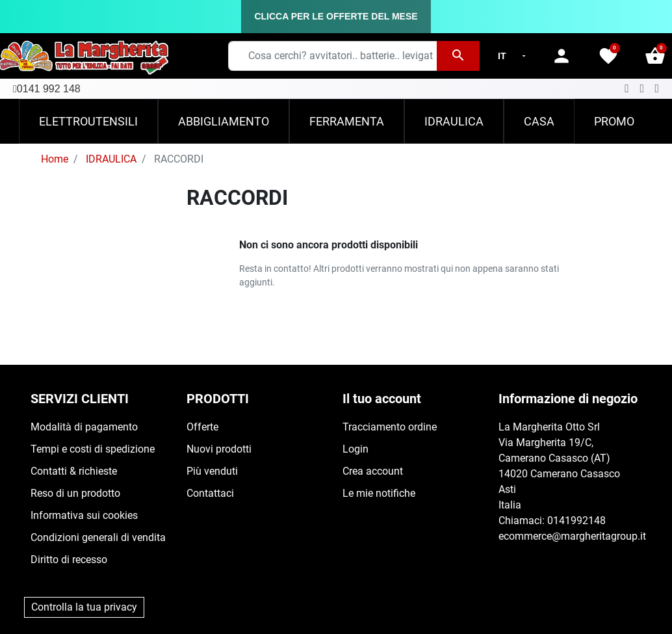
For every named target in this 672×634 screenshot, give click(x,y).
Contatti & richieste (74, 471)
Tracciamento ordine (390, 427)
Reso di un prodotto (75, 493)
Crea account (373, 471)
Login (355, 449)
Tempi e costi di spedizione (93, 449)
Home (55, 159)
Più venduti (212, 471)
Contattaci (210, 493)
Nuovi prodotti (219, 449)
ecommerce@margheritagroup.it (572, 536)
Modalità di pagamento (84, 427)
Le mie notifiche (379, 493)
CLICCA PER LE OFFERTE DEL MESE (336, 16)
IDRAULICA (111, 159)
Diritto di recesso (69, 560)
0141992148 (576, 521)
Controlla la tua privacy (84, 607)
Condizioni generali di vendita (98, 537)
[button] (655, 56)
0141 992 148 (49, 89)
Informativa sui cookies (84, 515)
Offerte (202, 427)
